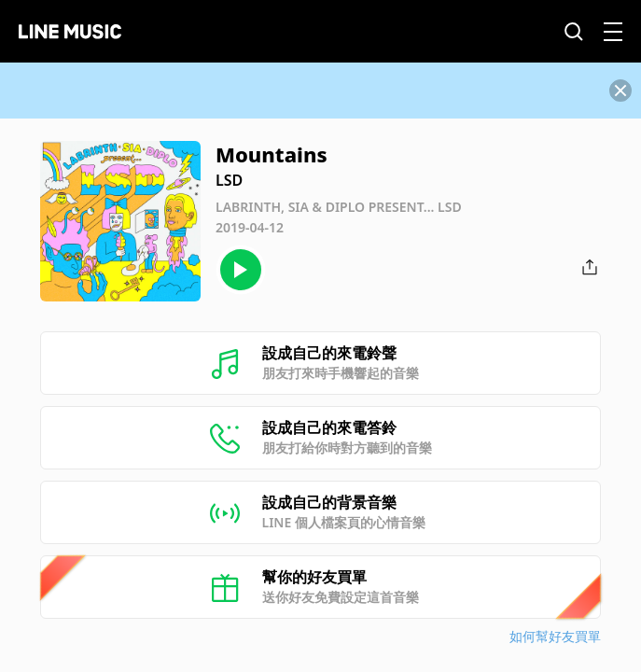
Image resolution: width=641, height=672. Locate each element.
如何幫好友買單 (555, 636)
